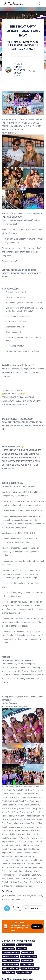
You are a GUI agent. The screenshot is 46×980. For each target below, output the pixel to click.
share (33, 71)
